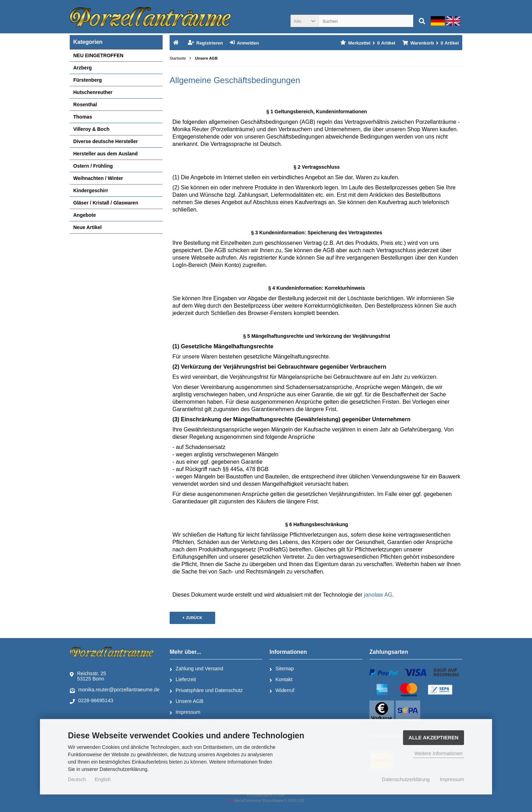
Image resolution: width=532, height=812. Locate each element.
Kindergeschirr (91, 190)
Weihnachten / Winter (98, 178)
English (103, 779)
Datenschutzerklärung (406, 779)
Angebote (85, 215)
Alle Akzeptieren (434, 738)
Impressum (185, 712)
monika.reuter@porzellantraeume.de (115, 690)
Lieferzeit (183, 680)
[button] (305, 21)
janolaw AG (378, 595)
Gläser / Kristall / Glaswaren (106, 203)
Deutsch (77, 779)
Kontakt (281, 680)
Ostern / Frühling (93, 166)
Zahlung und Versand (196, 669)
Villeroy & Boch (91, 129)
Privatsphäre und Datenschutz (206, 691)
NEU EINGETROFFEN (98, 55)
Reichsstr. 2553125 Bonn (88, 676)
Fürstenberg (88, 80)
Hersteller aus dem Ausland (105, 154)
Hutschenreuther (93, 92)
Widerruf (282, 691)
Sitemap (282, 669)
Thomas (83, 117)
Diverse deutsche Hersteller (105, 141)
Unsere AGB (186, 702)
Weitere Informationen (439, 753)
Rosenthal (85, 105)
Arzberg (83, 68)
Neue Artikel (87, 227)
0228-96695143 (91, 701)
